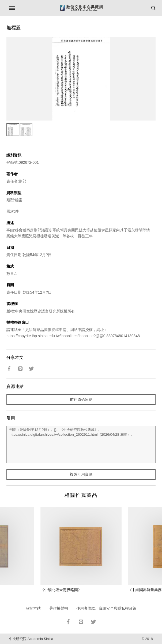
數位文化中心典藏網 (81, 8)
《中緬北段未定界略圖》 (61, 590)
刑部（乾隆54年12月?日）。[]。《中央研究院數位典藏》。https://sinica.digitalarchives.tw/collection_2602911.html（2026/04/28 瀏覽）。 (81, 445)
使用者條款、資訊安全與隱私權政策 (106, 608)
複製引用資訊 (81, 474)
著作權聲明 (59, 608)
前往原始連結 (81, 399)
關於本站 (33, 608)
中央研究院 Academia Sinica (31, 639)
